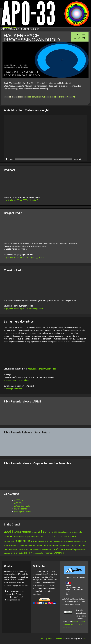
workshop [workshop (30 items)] (59, 553)
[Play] (7, 159)
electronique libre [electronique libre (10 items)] (59, 537)
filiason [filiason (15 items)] (41, 541)
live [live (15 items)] (25, 546)
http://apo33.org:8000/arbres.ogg (42, 369)
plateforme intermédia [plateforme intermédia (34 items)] (63, 549)
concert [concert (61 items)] (9, 536)
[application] (45, 138)
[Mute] (80, 159)
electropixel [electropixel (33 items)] (70, 537)
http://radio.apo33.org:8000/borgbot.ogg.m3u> (24, 257)
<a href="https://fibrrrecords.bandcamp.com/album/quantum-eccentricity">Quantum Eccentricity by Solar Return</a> (45, 444)
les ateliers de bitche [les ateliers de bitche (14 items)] (16, 546)
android (28, 97)
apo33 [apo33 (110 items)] (9, 532)
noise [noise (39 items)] (7, 549)
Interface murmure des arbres (16, 380)
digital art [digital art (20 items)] (29, 537)
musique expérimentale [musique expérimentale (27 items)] (44, 545)
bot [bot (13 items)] (70, 532)
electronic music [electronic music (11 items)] (48, 537)
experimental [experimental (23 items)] (10, 541)
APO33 (86, 639)
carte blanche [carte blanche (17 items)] (77, 532)
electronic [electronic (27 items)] (38, 537)
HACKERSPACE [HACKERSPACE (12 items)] (49, 541)
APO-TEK (18, 503)
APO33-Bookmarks (22, 506)
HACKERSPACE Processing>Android (32, 38)
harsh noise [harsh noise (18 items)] (59, 541)
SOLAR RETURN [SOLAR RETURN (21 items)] (26, 553)
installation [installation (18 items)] (68, 541)
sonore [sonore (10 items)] (35, 553)
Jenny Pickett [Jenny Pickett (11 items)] (77, 541)
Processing (71, 97)
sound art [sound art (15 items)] (41, 553)
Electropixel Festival (23, 512)
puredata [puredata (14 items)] (7, 553)
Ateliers (8, 97)
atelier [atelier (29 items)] (57, 532)
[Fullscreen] (84, 159)
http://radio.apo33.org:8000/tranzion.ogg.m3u (23, 309)
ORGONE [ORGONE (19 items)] (29, 550)
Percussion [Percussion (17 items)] (37, 550)
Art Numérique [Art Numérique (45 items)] (23, 532)
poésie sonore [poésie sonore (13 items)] (80, 550)
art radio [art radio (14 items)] (35, 532)
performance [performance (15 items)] (47, 550)
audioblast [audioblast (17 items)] (65, 532)
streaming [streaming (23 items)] (49, 553)
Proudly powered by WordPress (54, 639)
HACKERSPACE (39, 97)
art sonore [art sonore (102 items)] (46, 532)
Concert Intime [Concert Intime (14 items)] (19, 537)
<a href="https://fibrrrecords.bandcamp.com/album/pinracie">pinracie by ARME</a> (45, 413)
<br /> (45, 183)
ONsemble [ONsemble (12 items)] (21, 550)
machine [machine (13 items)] (29, 546)
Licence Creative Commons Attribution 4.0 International (74, 624)
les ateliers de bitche (55, 97)
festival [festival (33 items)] (34, 541)
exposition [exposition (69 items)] (23, 541)
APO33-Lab (19, 500)
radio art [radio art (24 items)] (14, 553)
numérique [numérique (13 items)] (14, 550)
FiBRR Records (21, 509)
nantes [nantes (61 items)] (81, 545)
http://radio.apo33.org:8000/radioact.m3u (22, 200)
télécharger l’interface (13, 389)
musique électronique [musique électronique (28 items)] (66, 545)
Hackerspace (18, 97)
